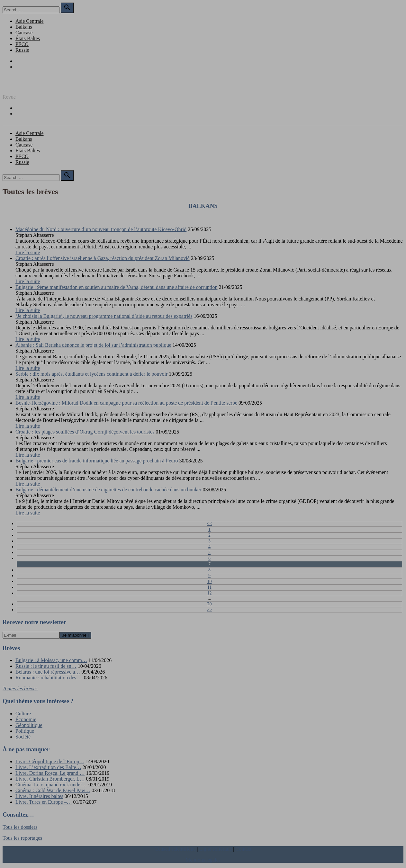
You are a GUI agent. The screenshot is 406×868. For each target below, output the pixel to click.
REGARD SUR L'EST (26, 86)
